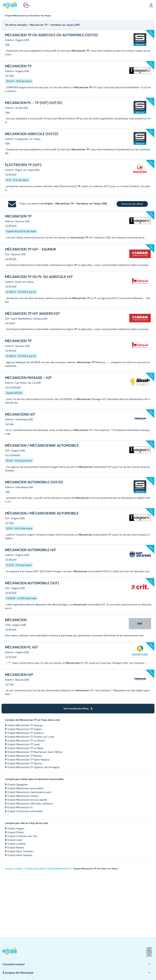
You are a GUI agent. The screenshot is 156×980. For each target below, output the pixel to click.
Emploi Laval (15, 840)
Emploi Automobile (35, 869)
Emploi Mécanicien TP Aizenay (25, 725)
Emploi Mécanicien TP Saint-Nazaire (29, 760)
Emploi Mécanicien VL (20, 807)
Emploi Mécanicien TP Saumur (25, 763)
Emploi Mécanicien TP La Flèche (26, 741)
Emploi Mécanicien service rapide (27, 800)
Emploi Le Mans (17, 844)
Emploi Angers (16, 828)
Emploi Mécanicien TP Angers (25, 729)
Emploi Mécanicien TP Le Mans (25, 748)
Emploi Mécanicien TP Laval (24, 744)
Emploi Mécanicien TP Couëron (25, 733)
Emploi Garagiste (18, 785)
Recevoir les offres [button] (132, 204)
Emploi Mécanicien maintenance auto (29, 792)
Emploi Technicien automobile (25, 811)
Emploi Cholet (16, 832)
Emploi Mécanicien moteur (23, 796)
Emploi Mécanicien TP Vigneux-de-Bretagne (34, 767)
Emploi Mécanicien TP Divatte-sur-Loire (31, 737)
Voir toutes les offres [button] (78, 708)
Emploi (19, 869)
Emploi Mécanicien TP (59, 869)
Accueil (9, 869)
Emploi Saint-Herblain (20, 851)
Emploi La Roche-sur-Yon (22, 836)
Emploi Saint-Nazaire (20, 855)
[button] (151, 5)
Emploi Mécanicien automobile (25, 788)
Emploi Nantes (16, 848)
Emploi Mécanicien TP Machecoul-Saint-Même (35, 752)
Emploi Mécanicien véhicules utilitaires (30, 804)
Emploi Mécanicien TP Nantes (25, 756)
